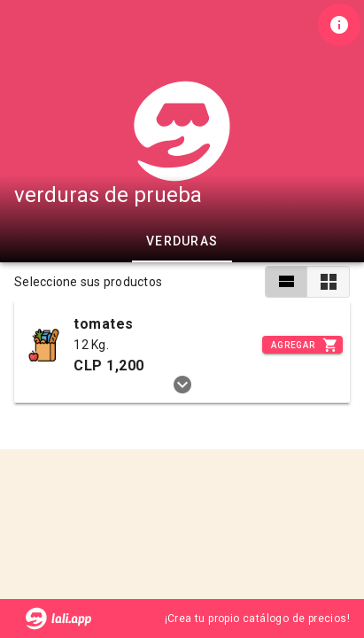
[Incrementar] (302, 345)
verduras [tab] (182, 241)
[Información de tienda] (339, 25)
